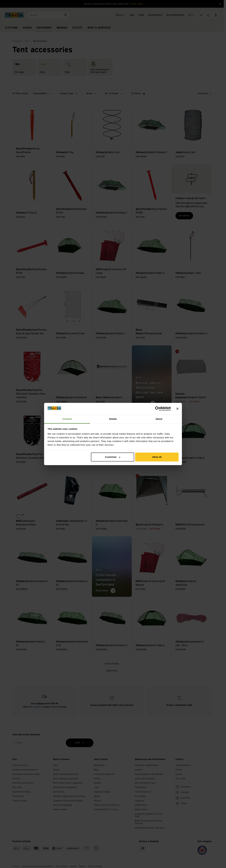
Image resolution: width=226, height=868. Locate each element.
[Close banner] (177, 409)
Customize (113, 457)
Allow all (157, 457)
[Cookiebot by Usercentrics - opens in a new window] (157, 409)
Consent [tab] (67, 419)
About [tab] (159, 419)
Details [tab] (113, 419)
